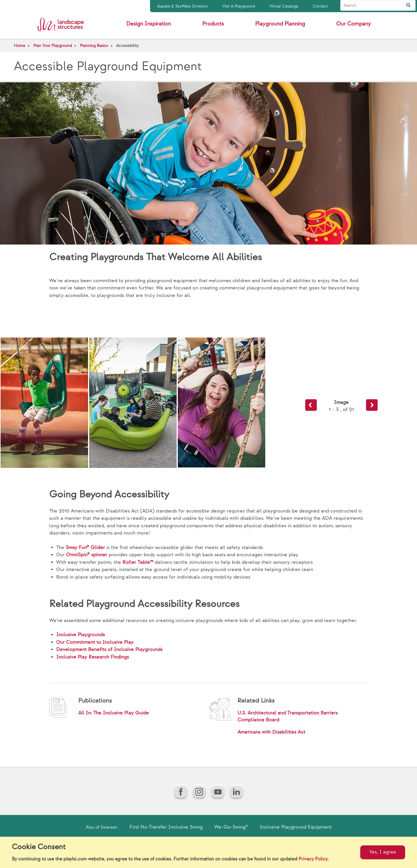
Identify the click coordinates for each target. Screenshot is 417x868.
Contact (320, 6)
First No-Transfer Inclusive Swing (166, 827)
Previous (311, 405)
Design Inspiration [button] (149, 24)
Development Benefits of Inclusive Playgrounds (109, 650)
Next (372, 405)
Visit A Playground (238, 6)
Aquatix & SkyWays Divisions (182, 6)
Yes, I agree (383, 852)
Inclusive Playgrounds (81, 635)
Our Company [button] (354, 24)
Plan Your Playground (53, 46)
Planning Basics (94, 46)
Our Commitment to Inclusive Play (95, 642)
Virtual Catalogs (284, 6)
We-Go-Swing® (231, 827)
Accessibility (127, 46)
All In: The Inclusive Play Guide (114, 713)
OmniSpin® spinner (87, 555)
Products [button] (213, 24)
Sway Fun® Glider (85, 548)
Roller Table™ (138, 562)
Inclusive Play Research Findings (93, 657)
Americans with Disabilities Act (271, 732)
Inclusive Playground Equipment (296, 827)
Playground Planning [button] (280, 24)
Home (20, 46)
